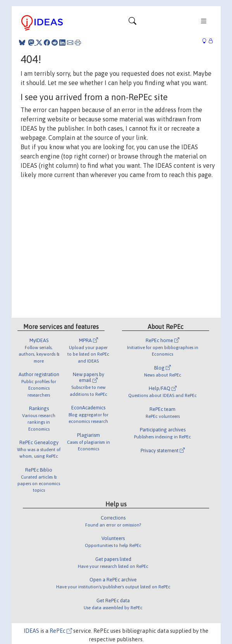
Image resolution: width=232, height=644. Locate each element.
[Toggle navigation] (132, 23)
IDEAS (31, 631)
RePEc (61, 631)
